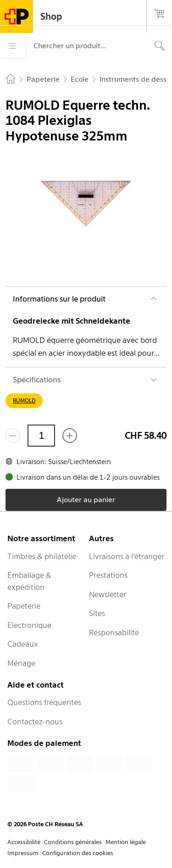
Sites (97, 613)
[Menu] (13, 46)
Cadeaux (23, 644)
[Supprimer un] (13, 436)
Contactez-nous (35, 722)
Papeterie (24, 606)
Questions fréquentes (44, 702)
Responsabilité (114, 633)
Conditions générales (73, 842)
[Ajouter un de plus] (70, 436)
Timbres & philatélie (42, 556)
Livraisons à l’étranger (127, 556)
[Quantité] (41, 436)
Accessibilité (24, 842)
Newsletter (108, 594)
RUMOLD (24, 400)
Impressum (23, 853)
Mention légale (126, 842)
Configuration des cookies (78, 853)
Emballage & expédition (29, 581)
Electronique (29, 625)
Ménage (21, 663)
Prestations (108, 575)
